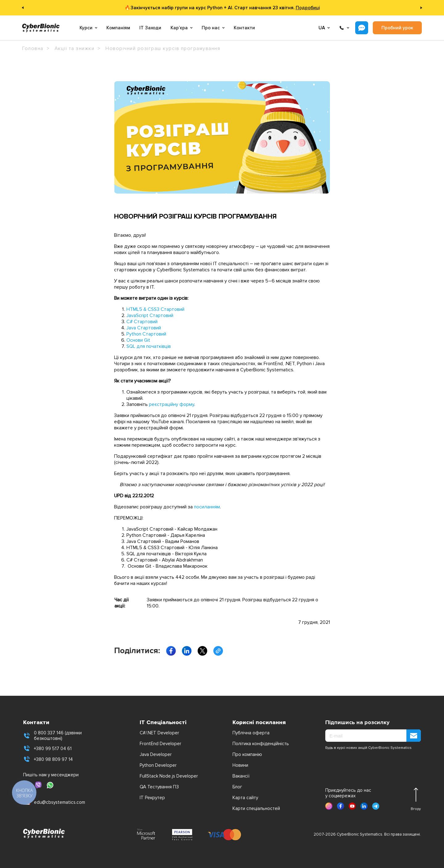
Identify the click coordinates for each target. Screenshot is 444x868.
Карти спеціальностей (256, 808)
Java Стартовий (144, 328)
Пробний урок (397, 28)
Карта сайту (245, 798)
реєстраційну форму (172, 404)
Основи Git (138, 340)
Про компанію (247, 754)
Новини (240, 765)
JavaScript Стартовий (150, 315)
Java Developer (156, 754)
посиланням (207, 507)
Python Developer (158, 765)
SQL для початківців (149, 346)
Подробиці (308, 8)
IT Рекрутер (152, 798)
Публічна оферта (251, 733)
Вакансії (241, 776)
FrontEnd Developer (160, 744)
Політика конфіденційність (261, 744)
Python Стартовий (146, 334)
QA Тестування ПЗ (159, 787)
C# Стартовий (142, 322)
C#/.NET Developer (159, 733)
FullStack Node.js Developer (169, 776)
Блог (237, 787)
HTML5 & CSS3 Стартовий (155, 309)
